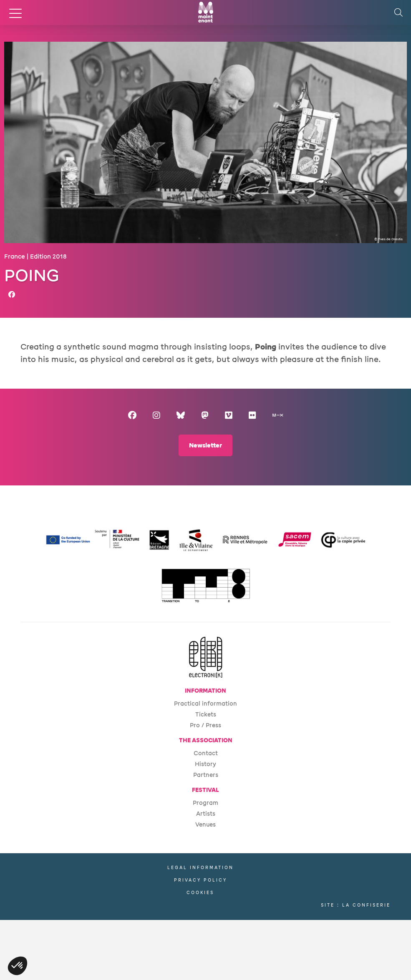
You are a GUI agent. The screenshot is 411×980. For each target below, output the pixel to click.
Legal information (200, 868)
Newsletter (205, 446)
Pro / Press (205, 725)
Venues (205, 825)
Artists (206, 814)
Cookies (200, 893)
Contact (206, 753)
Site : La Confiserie (356, 905)
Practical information (205, 704)
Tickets (206, 715)
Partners (206, 775)
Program (205, 803)
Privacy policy (200, 880)
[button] (18, 966)
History (205, 764)
